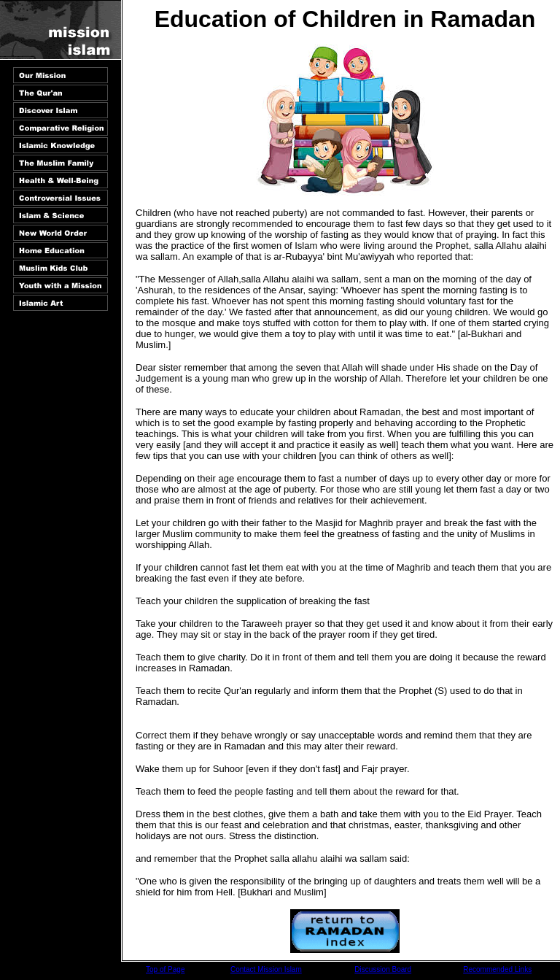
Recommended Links (497, 969)
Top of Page (165, 969)
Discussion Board (383, 969)
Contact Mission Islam (266, 969)
